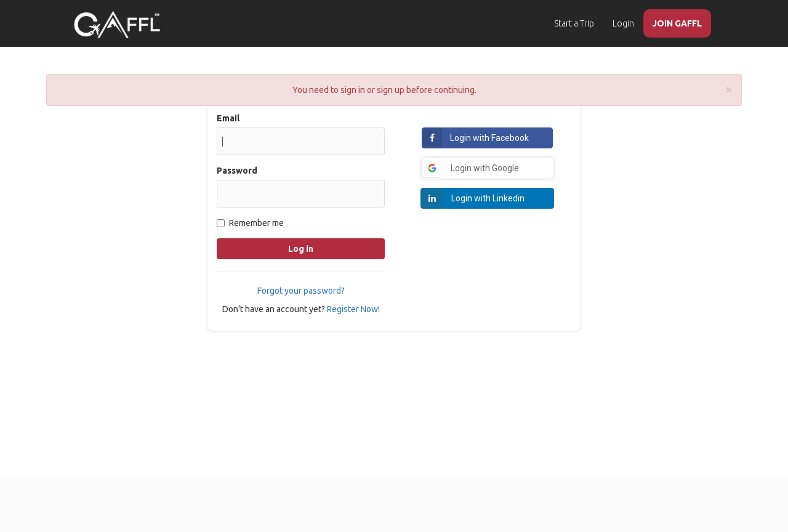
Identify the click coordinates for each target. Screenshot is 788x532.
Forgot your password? (301, 291)
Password (237, 171)
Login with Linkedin (488, 198)
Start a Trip (574, 23)
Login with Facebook (489, 138)
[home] (117, 25)
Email (228, 118)
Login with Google (485, 168)
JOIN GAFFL (677, 23)
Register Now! (353, 309)
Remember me (250, 223)
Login (623, 23)
